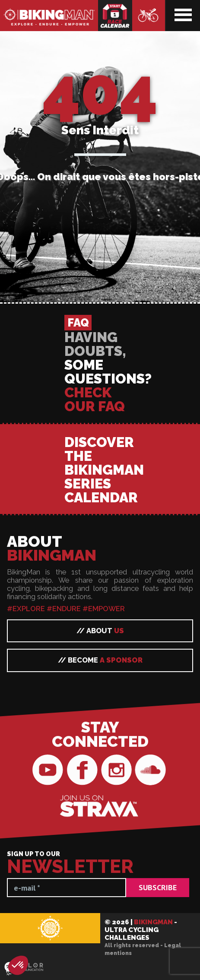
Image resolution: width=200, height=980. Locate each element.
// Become (100, 941)
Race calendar (115, 16)
